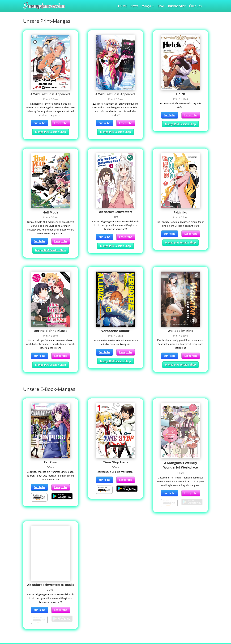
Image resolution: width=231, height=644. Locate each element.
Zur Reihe (39, 123)
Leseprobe (61, 123)
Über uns (195, 6)
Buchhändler (177, 6)
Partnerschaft (34, 629)
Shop (161, 6)
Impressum (33, 633)
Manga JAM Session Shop (51, 132)
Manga (146, 6)
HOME (122, 6)
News (134, 6)
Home (29, 613)
